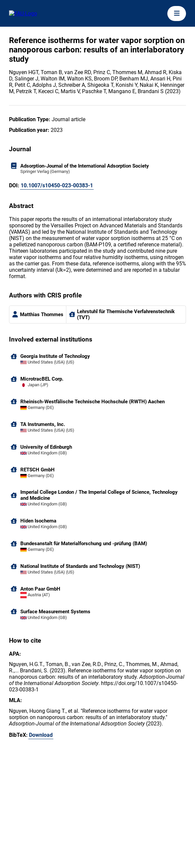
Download (41, 735)
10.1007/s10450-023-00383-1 (57, 185)
